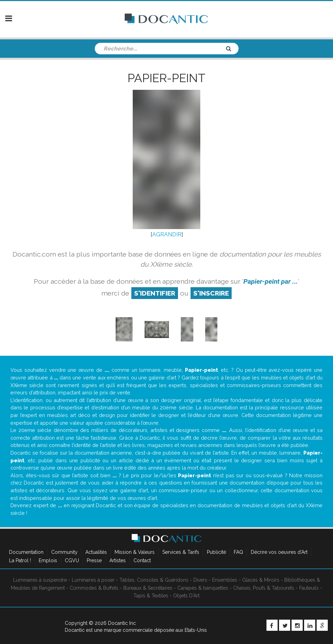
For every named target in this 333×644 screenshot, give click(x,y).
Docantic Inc (122, 623)
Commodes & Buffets (94, 588)
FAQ (238, 552)
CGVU (72, 560)
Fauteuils (309, 588)
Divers (200, 580)
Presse (94, 560)
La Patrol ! (20, 560)
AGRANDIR (167, 234)
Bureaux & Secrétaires (148, 588)
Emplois (48, 560)
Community (64, 552)
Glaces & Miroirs (261, 580)
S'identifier (155, 293)
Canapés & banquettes (203, 588)
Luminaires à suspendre (40, 580)
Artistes (118, 560)
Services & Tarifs (181, 552)
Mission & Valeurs (135, 552)
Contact (142, 560)
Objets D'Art (186, 596)
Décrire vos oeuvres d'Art (279, 552)
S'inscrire (211, 293)
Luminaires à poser (93, 580)
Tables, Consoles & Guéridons (154, 580)
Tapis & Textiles (151, 596)
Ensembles (225, 580)
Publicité (216, 552)
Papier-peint (166, 78)
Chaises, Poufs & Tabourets (264, 588)
